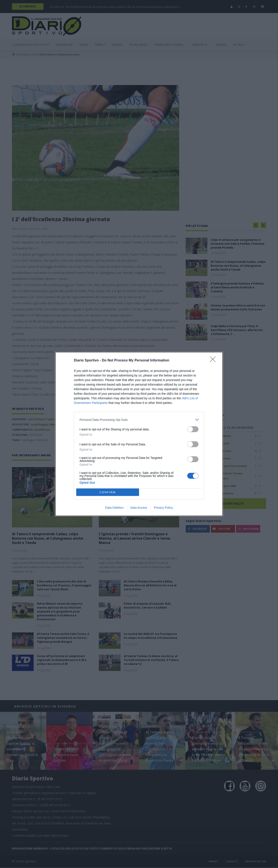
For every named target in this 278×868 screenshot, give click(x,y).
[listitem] (139, 420)
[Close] (214, 361)
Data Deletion (114, 508)
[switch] (193, 429)
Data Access (139, 508)
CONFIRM (108, 492)
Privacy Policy (163, 508)
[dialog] (139, 434)
